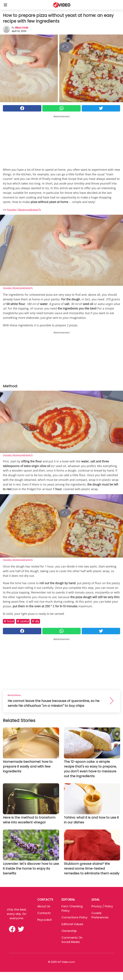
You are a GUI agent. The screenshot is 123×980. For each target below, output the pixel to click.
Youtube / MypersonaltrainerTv (24, 210)
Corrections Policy (74, 917)
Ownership (69, 931)
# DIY (35, 621)
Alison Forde (22, 27)
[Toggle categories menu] (5, 5)
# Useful (23, 621)
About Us (44, 906)
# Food (9, 621)
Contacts (44, 913)
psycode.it (45, 920)
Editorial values (72, 924)
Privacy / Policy (102, 906)
